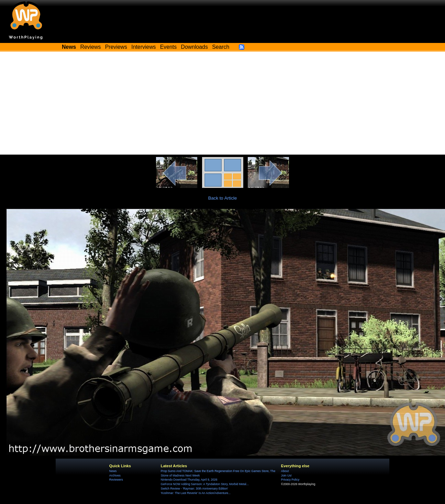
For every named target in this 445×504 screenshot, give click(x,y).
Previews (116, 47)
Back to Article (223, 198)
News (113, 471)
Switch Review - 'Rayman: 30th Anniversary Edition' (194, 489)
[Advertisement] (223, 103)
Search (221, 47)
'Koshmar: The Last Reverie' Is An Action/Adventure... (196, 493)
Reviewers (116, 480)
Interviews (143, 47)
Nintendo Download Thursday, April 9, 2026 (189, 480)
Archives (115, 475)
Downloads (194, 47)
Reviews (91, 47)
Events (168, 47)
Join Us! (286, 475)
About (285, 471)
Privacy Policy (290, 480)
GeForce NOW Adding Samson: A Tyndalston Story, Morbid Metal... (205, 484)
